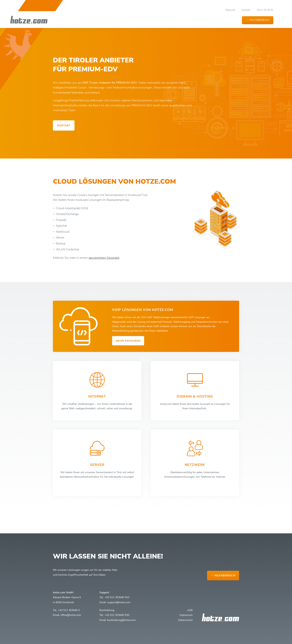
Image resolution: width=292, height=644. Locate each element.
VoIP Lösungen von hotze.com (143, 310)
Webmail (230, 10)
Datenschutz (185, 620)
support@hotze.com (119, 602)
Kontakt (246, 10)
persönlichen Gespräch (104, 262)
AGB (190, 610)
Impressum (186, 615)
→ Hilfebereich (258, 20)
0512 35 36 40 (265, 10)
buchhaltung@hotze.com (121, 620)
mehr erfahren (128, 341)
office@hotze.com (71, 615)
